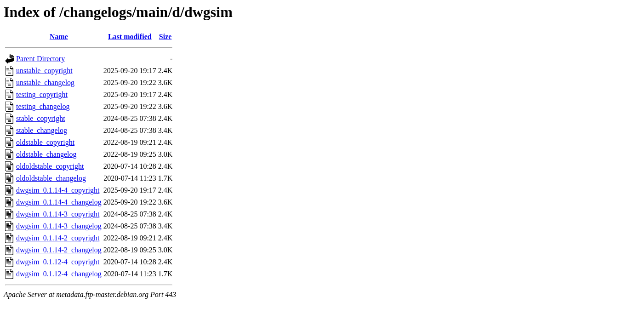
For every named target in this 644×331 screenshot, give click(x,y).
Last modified (130, 37)
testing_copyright (42, 94)
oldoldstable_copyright (50, 166)
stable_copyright (41, 118)
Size (165, 37)
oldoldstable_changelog (51, 178)
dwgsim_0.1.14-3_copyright (58, 214)
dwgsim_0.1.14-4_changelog (59, 202)
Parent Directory (40, 59)
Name (59, 37)
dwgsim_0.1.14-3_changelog (59, 226)
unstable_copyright (44, 71)
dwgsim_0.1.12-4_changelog (59, 274)
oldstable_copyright (45, 142)
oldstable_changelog (46, 154)
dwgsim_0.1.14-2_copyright (58, 238)
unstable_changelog (45, 83)
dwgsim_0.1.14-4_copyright (58, 190)
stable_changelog (42, 130)
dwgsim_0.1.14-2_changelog (59, 250)
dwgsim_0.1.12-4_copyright (58, 262)
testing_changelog (43, 106)
